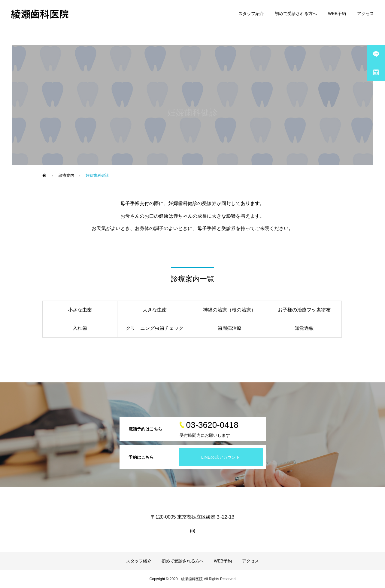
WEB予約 (337, 14)
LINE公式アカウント (221, 457)
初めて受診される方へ (296, 14)
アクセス (365, 14)
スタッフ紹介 (251, 14)
